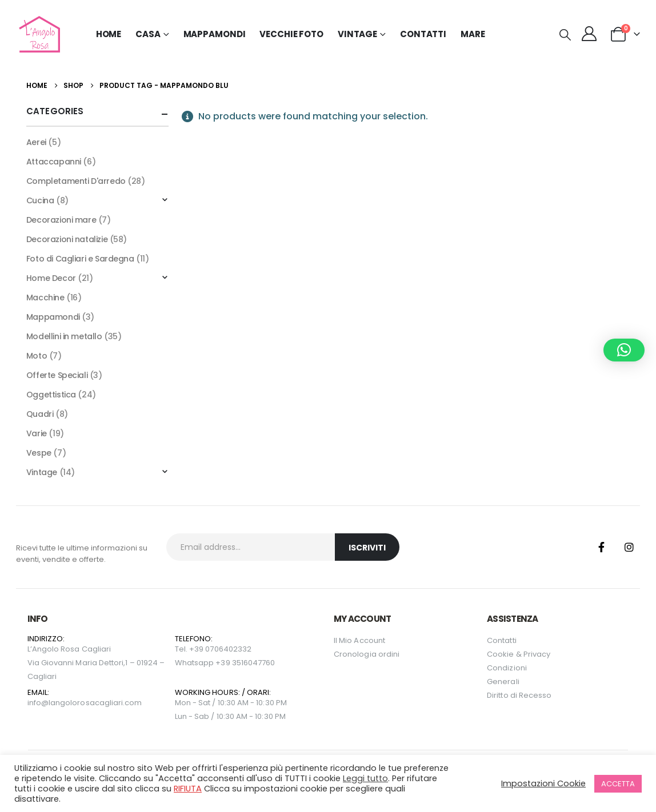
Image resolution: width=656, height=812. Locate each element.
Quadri (40, 414)
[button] (565, 35)
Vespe (39, 453)
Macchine (45, 298)
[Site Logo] (38, 34)
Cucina (40, 200)
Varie (37, 433)
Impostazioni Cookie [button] (543, 783)
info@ (38, 703)
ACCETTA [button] (618, 784)
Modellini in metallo (64, 336)
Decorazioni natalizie (67, 239)
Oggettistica (51, 395)
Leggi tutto (365, 778)
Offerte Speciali (57, 375)
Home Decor (51, 278)
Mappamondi (215, 34)
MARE (473, 34)
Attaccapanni (54, 162)
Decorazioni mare (61, 220)
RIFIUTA (188, 789)
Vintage (42, 472)
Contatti (423, 34)
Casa (148, 34)
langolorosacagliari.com (95, 703)
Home (109, 34)
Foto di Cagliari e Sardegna (80, 259)
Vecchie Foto (291, 34)
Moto (37, 356)
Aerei (36, 142)
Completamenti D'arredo (76, 181)
